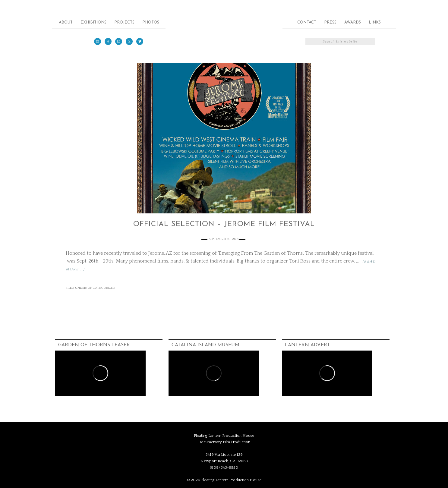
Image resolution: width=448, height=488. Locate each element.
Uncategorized (101, 288)
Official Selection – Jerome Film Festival (224, 224)
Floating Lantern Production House (224, 36)
